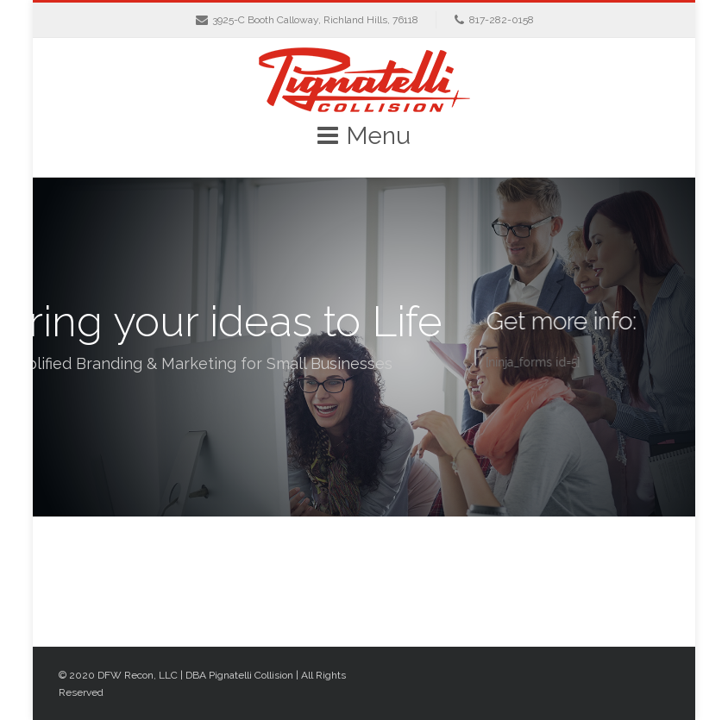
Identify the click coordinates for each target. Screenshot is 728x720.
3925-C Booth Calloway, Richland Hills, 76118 (315, 20)
